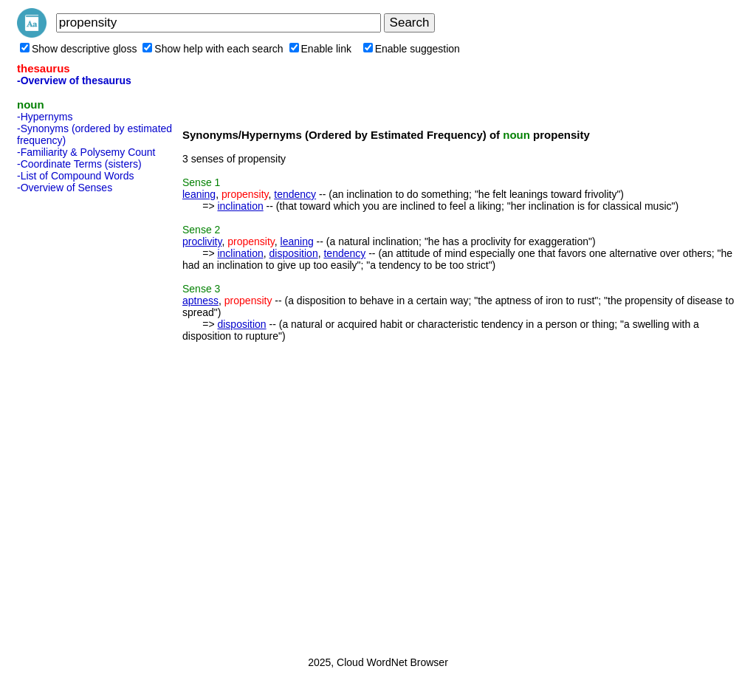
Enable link (321, 49)
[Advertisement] (76, 420)
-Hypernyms (45, 117)
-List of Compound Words (75, 176)
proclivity (202, 241)
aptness (200, 301)
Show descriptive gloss (78, 49)
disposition (294, 253)
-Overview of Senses (65, 188)
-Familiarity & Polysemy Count (86, 152)
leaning (199, 194)
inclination (240, 206)
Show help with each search (213, 49)
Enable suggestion (412, 49)
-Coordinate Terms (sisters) (79, 164)
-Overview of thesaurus (74, 80)
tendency (295, 194)
